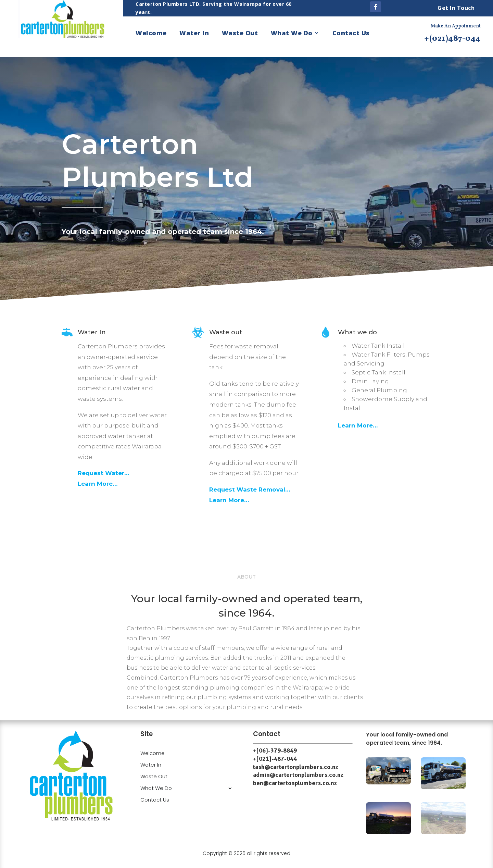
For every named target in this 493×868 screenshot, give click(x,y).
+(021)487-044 (452, 39)
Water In (194, 34)
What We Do (292, 34)
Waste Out (240, 34)
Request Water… (103, 473)
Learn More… (98, 484)
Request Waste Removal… (250, 489)
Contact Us (351, 34)
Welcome (151, 34)
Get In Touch (456, 8)
